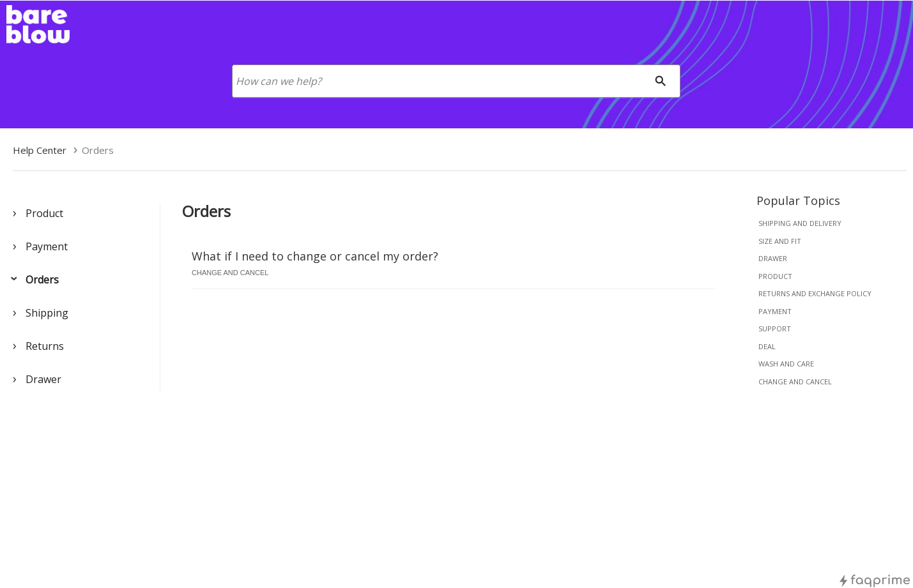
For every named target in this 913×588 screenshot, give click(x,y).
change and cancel (795, 381)
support (775, 328)
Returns (45, 346)
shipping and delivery (800, 223)
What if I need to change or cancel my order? (315, 256)
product (775, 276)
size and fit (780, 241)
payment (775, 311)
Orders (42, 280)
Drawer (43, 379)
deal (767, 346)
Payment (47, 246)
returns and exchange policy (815, 293)
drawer (773, 258)
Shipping (47, 313)
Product (44, 213)
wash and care (786, 364)
